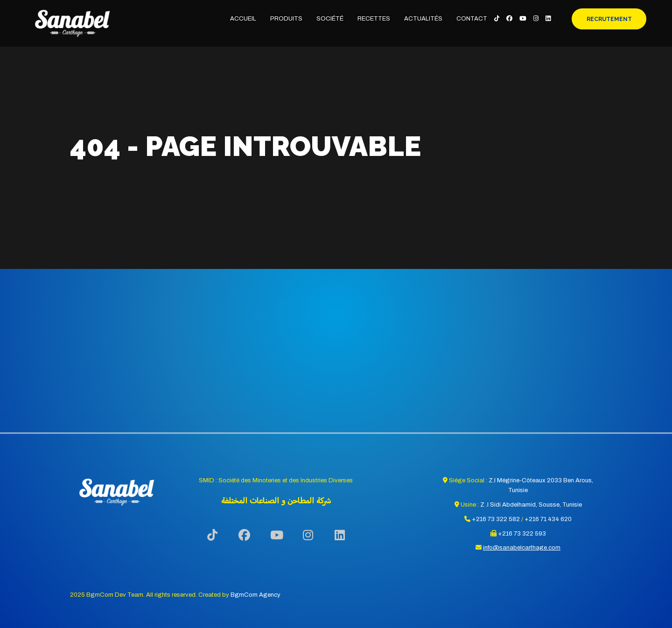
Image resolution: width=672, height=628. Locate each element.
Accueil (243, 19)
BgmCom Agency (255, 595)
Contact (472, 19)
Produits (286, 19)
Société (330, 19)
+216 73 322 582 (496, 519)
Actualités (423, 19)
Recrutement (609, 19)
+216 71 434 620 (548, 519)
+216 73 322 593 (522, 534)
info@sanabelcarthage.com (522, 548)
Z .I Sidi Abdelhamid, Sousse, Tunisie (531, 505)
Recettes (374, 19)
